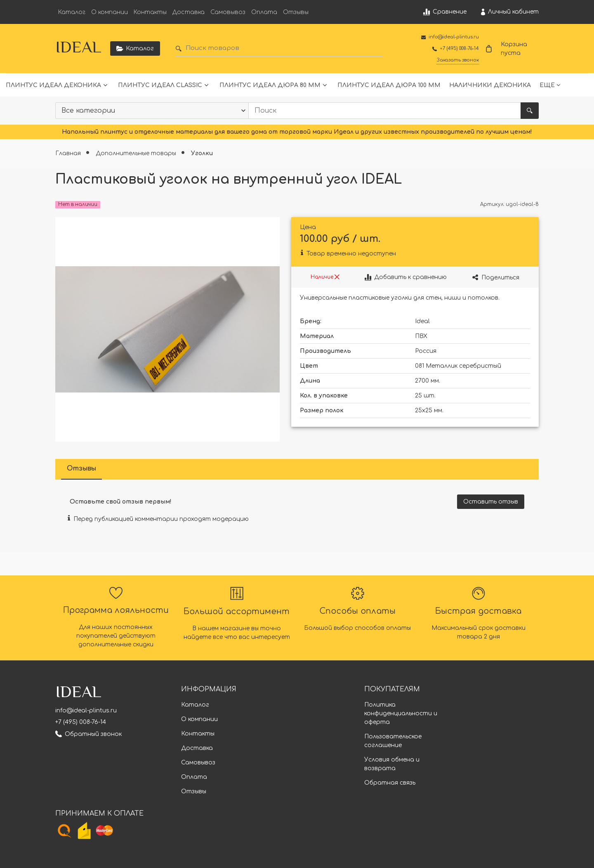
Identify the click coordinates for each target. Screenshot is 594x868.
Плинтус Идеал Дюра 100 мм (389, 85)
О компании (110, 12)
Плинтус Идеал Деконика (53, 85)
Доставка (189, 12)
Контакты (150, 12)
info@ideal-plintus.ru (86, 711)
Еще (547, 85)
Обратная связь (390, 783)
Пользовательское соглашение (393, 741)
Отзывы (296, 12)
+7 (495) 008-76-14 (81, 722)
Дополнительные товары (137, 153)
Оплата (264, 12)
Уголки (202, 153)
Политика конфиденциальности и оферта (401, 713)
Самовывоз (228, 12)
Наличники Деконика (490, 85)
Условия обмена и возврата (392, 764)
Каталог (72, 12)
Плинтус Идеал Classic (160, 85)
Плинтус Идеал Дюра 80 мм (270, 85)
